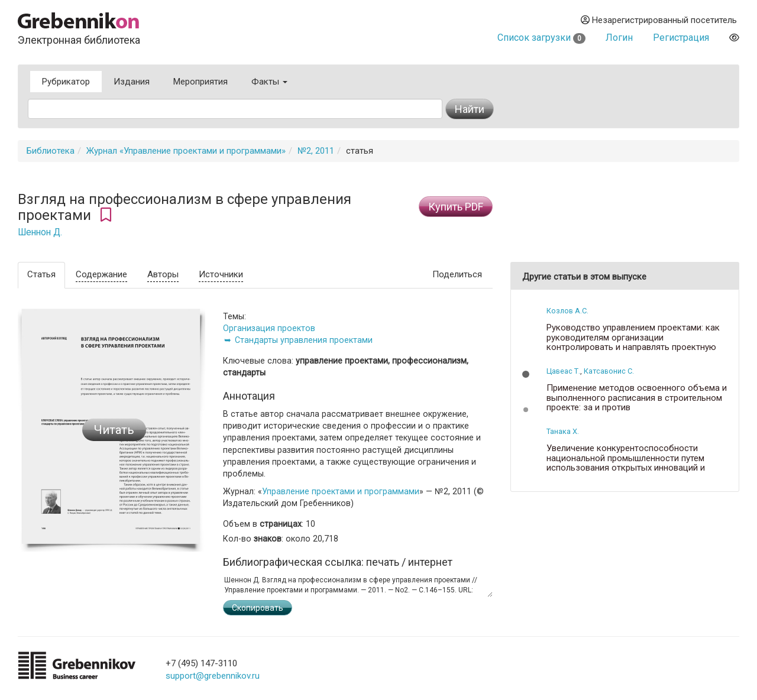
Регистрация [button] (681, 38)
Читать (114, 430)
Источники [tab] (221, 274)
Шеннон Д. (40, 232)
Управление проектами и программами (341, 491)
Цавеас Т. (563, 371)
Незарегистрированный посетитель (659, 20)
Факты (269, 82)
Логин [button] (619, 38)
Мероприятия (200, 82)
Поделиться (457, 274)
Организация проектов (269, 328)
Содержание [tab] (101, 274)
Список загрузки (541, 38)
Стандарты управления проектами (304, 340)
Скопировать (258, 608)
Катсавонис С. (609, 371)
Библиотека (51, 151)
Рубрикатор (66, 82)
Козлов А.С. (567, 311)
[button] (526, 374)
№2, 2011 (316, 151)
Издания (132, 82)
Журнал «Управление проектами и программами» (186, 151)
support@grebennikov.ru (213, 676)
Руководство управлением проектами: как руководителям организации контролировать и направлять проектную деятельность (633, 342)
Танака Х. (563, 431)
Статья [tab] (41, 274)
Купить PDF (456, 207)
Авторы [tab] (163, 274)
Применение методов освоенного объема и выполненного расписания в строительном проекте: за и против (637, 398)
